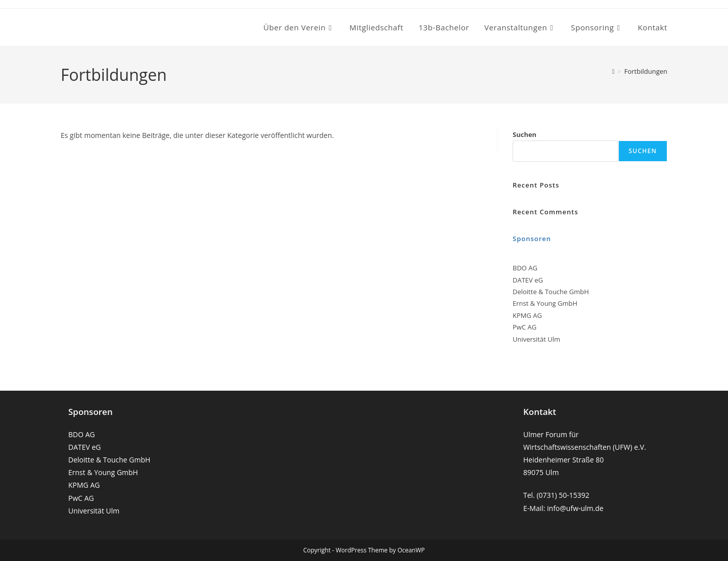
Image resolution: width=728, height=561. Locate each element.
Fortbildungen (646, 71)
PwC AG (81, 498)
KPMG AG (84, 485)
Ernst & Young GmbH (103, 472)
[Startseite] (613, 71)
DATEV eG (85, 447)
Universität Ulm (94, 511)
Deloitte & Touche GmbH (109, 460)
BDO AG (82, 434)
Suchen (525, 134)
